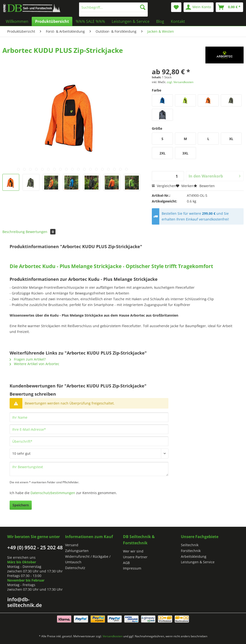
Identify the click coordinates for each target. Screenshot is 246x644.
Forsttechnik (191, 551)
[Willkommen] (17, 21)
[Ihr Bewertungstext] (89, 469)
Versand (72, 545)
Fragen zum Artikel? (28, 359)
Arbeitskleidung (194, 556)
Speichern (21, 505)
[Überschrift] (89, 441)
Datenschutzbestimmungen (53, 493)
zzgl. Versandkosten (180, 82)
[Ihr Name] (89, 417)
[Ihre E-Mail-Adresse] (89, 429)
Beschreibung (14, 232)
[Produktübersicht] (52, 21)
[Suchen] (143, 7)
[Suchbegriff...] (114, 7)
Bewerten (204, 186)
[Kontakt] (178, 21)
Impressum (132, 568)
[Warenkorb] (229, 7)
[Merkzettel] (176, 7)
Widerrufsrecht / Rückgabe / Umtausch (88, 559)
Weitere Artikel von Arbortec (34, 364)
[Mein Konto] (199, 7)
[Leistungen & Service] (131, 21)
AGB (126, 563)
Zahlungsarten (77, 551)
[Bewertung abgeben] (89, 454)
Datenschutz (75, 568)
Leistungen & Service (198, 562)
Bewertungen (41, 232)
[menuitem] (114, 9)
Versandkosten (113, 636)
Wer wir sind (133, 551)
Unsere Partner (135, 557)
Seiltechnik (190, 545)
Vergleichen (164, 186)
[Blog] (160, 21)
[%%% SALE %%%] (90, 21)
